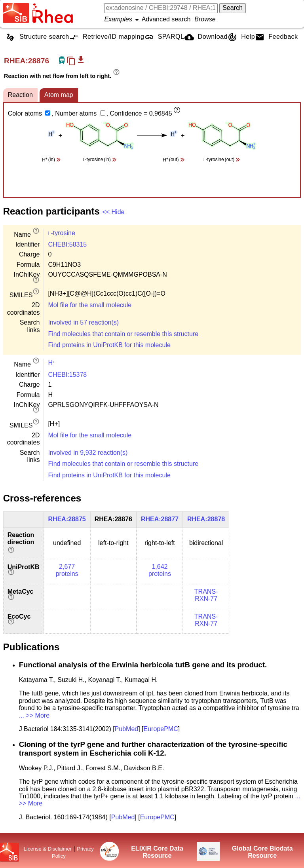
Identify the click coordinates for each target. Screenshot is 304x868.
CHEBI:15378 (67, 375)
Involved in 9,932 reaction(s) (88, 453)
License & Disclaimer (48, 849)
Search (233, 8)
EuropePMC (161, 729)
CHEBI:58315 (67, 244)
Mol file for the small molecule (90, 305)
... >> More (34, 715)
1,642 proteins (160, 570)
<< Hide (113, 212)
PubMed (127, 729)
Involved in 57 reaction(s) (83, 322)
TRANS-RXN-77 (206, 595)
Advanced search (166, 19)
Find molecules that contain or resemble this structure (123, 334)
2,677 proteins (67, 570)
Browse (205, 19)
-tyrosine (61, 233)
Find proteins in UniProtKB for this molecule (109, 345)
